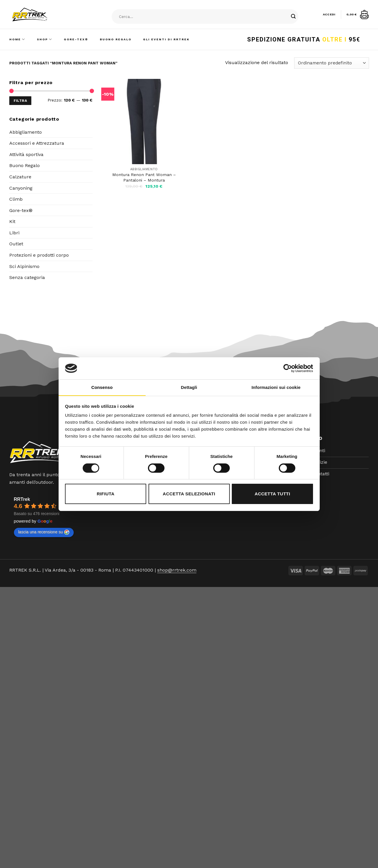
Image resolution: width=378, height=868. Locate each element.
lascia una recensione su (44, 532)
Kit (12, 221)
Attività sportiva (26, 154)
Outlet (16, 244)
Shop (45, 39)
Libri (14, 233)
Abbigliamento (26, 132)
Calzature (20, 177)
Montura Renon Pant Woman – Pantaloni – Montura (144, 177)
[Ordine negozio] (331, 63)
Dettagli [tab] (189, 387)
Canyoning (21, 188)
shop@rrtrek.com (177, 570)
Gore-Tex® (76, 39)
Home (17, 39)
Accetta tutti (273, 494)
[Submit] (293, 17)
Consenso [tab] (102, 387)
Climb (16, 199)
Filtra (20, 101)
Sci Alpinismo (24, 266)
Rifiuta (105, 494)
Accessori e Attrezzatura (37, 143)
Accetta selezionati (189, 494)
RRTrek (22, 499)
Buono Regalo (116, 39)
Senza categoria (27, 277)
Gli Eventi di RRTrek (166, 39)
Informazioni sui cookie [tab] (276, 387)
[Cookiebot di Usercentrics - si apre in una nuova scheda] (288, 368)
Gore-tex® (21, 210)
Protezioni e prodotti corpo (39, 255)
